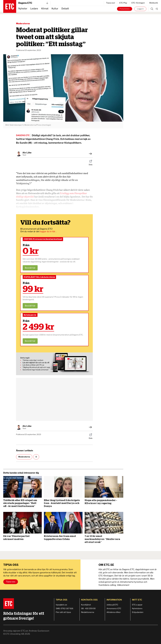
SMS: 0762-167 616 (65, 609)
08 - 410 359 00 (88, 609)
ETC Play (123, 3)
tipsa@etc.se (61, 605)
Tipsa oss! (111, 3)
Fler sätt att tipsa (63, 612)
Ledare (34, 9)
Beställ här (30, 268)
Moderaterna (23, 23)
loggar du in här (48, 231)
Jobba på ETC (112, 605)
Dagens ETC (33, 3)
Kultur (55, 9)
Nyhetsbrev (137, 609)
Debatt (65, 9)
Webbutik (154, 3)
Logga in (140, 9)
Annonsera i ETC (114, 609)
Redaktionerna (88, 612)
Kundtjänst (86, 605)
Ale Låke (27, 153)
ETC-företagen (138, 3)
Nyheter (23, 9)
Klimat (45, 9)
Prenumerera (125, 9)
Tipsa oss (11, 582)
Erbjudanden (138, 612)
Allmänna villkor (114, 612)
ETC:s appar (137, 605)
